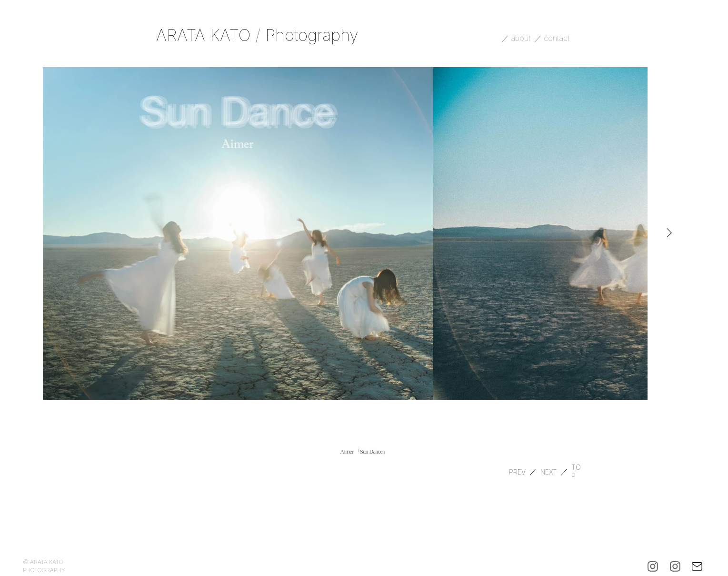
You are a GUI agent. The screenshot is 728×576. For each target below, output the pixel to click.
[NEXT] (549, 472)
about (522, 38)
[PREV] (517, 472)
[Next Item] (669, 233)
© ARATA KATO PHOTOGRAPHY (44, 566)
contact (558, 38)
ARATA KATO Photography (257, 35)
